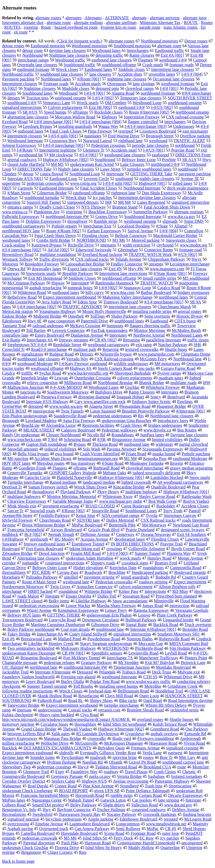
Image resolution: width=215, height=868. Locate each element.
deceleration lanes (130, 539)
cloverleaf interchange (145, 468)
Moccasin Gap (151, 644)
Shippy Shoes (101, 700)
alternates (74, 18)
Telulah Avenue (128, 259)
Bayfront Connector (74, 810)
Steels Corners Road (115, 368)
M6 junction (18, 459)
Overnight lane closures (37, 65)
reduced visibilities (60, 449)
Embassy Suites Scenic (151, 402)
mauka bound (164, 454)
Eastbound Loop (63, 179)
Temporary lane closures (141, 98)
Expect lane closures (85, 269)
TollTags (97, 316)
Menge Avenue (190, 558)
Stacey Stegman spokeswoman (106, 644)
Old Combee (116, 103)
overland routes (150, 719)
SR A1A (189, 160)
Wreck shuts (76, 198)
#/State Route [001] (170, 273)
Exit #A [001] (172, 55)
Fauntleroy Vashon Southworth (28, 677)
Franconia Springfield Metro (45, 795)
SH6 (197, 345)
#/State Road (113, 463)
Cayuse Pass (68, 572)
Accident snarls (88, 84)
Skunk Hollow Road (55, 696)
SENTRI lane (89, 520)
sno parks (147, 368)
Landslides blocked (167, 477)
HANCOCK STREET (184, 696)
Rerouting (131, 340)
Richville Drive (81, 245)
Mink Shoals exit (22, 506)
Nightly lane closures (76, 169)
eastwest (175, 753)
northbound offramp (119, 278)
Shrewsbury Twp (16, 767)
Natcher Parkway (173, 345)
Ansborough (190, 738)
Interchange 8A (50, 634)
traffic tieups (198, 340)
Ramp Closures (142, 392)
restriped (126, 131)
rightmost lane (123, 193)
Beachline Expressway (108, 212)
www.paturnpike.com (156, 354)
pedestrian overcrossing (39, 606)
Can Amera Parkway (92, 829)
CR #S (171, 829)
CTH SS (150, 677)
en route (21, 32)
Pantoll (195, 511)
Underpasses (184, 126)
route (182, 767)
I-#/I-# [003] (118, 553)
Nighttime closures (39, 88)
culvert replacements (135, 378)
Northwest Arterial (149, 335)
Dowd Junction (52, 553)
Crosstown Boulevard (158, 131)
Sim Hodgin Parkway (188, 648)
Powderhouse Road (104, 639)
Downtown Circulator (101, 620)
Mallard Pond (70, 639)
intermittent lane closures (130, 307)
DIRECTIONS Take (35, 169)
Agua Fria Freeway (79, 421)
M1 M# (130, 459)
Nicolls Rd (96, 435)
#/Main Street (19, 193)
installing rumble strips (152, 311)
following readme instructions (27, 691)
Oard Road (153, 700)
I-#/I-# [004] (192, 74)
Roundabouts (123, 435)
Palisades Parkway (42, 577)
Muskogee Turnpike (147, 463)
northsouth (39, 539)
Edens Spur (87, 302)
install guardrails (135, 577)
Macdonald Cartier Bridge (175, 236)
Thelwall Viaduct (77, 729)
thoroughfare (85, 724)
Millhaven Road (78, 383)
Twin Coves (60, 587)
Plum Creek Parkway (175, 615)
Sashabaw (156, 776)
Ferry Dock (123, 838)
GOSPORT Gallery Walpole (73, 473)
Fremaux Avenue (145, 748)
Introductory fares (173, 421)
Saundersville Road (70, 416)
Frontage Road (143, 833)
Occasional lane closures (174, 79)
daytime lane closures (67, 50)
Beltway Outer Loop (50, 568)
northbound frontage (158, 93)
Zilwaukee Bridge (17, 553)
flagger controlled (143, 122)
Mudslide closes (76, 88)
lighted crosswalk (136, 482)
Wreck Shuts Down (90, 487)
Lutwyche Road (62, 620)
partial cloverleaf (194, 444)
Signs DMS (194, 221)
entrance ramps (20, 207)
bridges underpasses (165, 425)
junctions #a (30, 392)
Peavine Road (183, 150)
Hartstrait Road (98, 843)
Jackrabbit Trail (15, 672)
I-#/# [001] (169, 88)
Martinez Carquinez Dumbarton (58, 625)
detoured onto (107, 88)
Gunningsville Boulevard (23, 776)
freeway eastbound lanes (45, 544)
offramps (80, 112)
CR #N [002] (106, 340)
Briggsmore (31, 852)
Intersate (24, 710)
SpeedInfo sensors (107, 653)
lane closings (144, 84)
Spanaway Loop (137, 288)
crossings (114, 549)
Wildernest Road (32, 292)
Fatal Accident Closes (99, 188)
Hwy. (207, 160)
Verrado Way (77, 359)
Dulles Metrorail (120, 520)
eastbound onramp (71, 98)
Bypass (80, 444)
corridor (9, 563)
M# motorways (167, 364)
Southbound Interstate (143, 217)
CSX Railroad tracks (158, 520)
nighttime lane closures (127, 79)
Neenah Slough (61, 534)
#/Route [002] (73, 511)
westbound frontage (178, 84)
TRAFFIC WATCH (156, 283)
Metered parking (146, 240)
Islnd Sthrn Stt (95, 838)
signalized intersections (22, 107)
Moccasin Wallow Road (75, 117)
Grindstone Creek (183, 686)
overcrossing (18, 824)
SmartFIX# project (48, 805)
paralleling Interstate (163, 340)
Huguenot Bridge (172, 406)
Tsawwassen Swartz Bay (80, 814)
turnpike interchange (121, 705)
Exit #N (115, 269)
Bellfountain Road (133, 691)
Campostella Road (186, 568)
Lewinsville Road (143, 653)
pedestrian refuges (59, 663)
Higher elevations (88, 568)
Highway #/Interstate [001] (121, 477)
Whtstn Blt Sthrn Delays (166, 705)
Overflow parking (195, 136)
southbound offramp (119, 65)
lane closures (100, 74)
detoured (36, 406)
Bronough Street (160, 136)
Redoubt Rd (166, 577)
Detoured (85, 672)
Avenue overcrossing (131, 781)
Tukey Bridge (19, 634)
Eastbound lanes (98, 69)
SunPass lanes (152, 435)
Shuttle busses (182, 719)
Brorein (177, 463)
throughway (77, 221)
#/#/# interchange (197, 93)
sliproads (170, 221)
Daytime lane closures (189, 435)
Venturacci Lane (57, 103)
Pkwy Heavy (108, 492)
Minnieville (164, 601)
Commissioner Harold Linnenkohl (146, 843)
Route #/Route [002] (64, 231)
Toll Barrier (36, 330)
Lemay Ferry (116, 610)
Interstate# (80, 283)
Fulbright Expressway (21, 217)
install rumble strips (159, 278)
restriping (74, 212)
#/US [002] (188, 254)
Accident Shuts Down (53, 459)
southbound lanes (129, 321)
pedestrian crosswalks (45, 183)
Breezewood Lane (36, 639)
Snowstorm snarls (41, 273)
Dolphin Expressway (43, 221)
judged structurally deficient (156, 473)
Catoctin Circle (37, 477)
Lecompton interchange (190, 264)
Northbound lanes (56, 79)
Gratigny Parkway (97, 663)
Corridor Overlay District (24, 781)
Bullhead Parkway (141, 620)
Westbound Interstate (25, 141)
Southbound (105, 160)
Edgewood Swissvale (94, 250)
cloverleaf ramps (140, 88)
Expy (60, 772)
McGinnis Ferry (153, 359)
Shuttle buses (176, 349)
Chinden (9, 174)
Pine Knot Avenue (98, 786)
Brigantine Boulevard (39, 658)
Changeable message (20, 663)
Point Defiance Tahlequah (148, 791)
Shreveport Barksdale (133, 373)
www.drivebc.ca (157, 430)
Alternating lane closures (38, 558)
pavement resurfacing (61, 506)
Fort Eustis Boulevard (45, 549)
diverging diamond (94, 397)
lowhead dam (100, 691)
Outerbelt (76, 316)
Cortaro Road (150, 795)
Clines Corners (60, 852)
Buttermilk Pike (122, 525)
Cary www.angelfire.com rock (100, 402)
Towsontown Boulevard (22, 620)
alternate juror (195, 18)
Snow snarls (200, 477)
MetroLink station (17, 311)
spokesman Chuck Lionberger (27, 791)
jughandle (31, 563)
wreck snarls (130, 558)
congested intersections (65, 563)
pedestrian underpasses (112, 416)
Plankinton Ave (47, 212)
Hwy (47, 810)
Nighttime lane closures (69, 55)
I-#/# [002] (108, 288)
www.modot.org (194, 245)
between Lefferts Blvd (26, 734)
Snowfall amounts (23, 449)
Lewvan (61, 378)
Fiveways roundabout (156, 738)
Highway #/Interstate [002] (121, 729)
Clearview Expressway (27, 501)
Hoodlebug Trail (169, 691)
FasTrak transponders (109, 330)
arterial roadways (22, 160)
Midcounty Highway (78, 648)
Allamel (181, 226)
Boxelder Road (195, 629)
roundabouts (153, 568)
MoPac (153, 829)
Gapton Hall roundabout (47, 444)
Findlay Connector (127, 264)
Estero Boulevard (50, 335)
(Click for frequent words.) (80, 41)
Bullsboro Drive (109, 392)
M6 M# (124, 202)
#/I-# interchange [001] (164, 302)
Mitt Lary (187, 757)
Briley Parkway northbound (31, 629)
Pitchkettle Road (149, 648)
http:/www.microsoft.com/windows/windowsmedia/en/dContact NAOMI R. (66, 719)
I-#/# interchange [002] (37, 307)
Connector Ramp (159, 250)
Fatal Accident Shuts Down (167, 207)
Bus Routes (187, 430)
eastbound (160, 155)
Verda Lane (152, 753)
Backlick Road (166, 625)
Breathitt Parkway (78, 273)
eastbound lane (137, 444)
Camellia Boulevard (38, 833)
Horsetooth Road (90, 795)
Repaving (111, 349)
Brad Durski (38, 786)
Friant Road (136, 454)
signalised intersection (132, 634)
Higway (58, 283)
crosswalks (97, 738)
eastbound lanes (66, 292)
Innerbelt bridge (34, 378)
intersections (155, 591)
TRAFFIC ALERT (189, 141)
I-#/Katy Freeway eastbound (83, 364)
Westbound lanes (106, 50)
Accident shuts (130, 74)
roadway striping (153, 582)
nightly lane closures (157, 179)
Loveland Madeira (41, 421)
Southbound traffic (80, 65)
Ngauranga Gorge (47, 800)
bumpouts (115, 326)
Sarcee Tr (15, 511)
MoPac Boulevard (87, 525)
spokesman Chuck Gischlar (25, 848)
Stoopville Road (105, 511)
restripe (8, 852)
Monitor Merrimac (150, 330)
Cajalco (9, 373)
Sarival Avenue (140, 231)
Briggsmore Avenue (129, 440)
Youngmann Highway (57, 311)
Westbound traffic (70, 60)
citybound (165, 245)
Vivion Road (194, 743)
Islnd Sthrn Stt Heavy (104, 848)
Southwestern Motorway (68, 392)
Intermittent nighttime (58, 150)
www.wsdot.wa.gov (66, 406)
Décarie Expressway (186, 795)
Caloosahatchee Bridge (85, 264)
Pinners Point (196, 658)
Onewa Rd (16, 269)
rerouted (171, 819)
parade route (150, 27)
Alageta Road (123, 93)
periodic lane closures (150, 145)
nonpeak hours (80, 288)
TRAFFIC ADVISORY (82, 307)
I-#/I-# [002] (103, 98)
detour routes (13, 46)
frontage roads (182, 65)
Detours (87, 354)
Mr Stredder (128, 663)
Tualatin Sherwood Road (116, 767)
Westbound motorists (89, 46)
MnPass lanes (14, 800)
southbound (188, 169)
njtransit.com (109, 710)
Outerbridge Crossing (92, 378)
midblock (10, 534)
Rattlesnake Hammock (114, 283)
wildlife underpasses (131, 364)
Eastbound (159, 321)
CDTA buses (185, 321)
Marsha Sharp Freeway (116, 606)
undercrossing (50, 710)
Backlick (10, 748)
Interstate (193, 800)
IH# (108, 202)
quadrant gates (171, 378)
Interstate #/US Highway (47, 402)
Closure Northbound (63, 435)
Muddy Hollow (141, 848)
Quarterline (170, 848)
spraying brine (125, 757)
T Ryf (52, 440)
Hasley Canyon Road (157, 496)
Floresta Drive (67, 848)
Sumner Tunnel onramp (47, 686)
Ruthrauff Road (106, 468)
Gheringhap (128, 250)
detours (14, 98)
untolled (71, 577)
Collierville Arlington (147, 549)
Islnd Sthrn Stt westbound (124, 724)
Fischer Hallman (111, 810)
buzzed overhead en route (76, 27)
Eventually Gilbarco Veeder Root (108, 753)
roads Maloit (28, 596)
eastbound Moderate (190, 459)
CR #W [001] (74, 653)
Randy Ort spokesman (21, 435)
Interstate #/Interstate (53, 672)
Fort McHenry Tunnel (82, 658)
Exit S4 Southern (191, 534)
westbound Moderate (35, 364)
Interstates (118, 335)
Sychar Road (50, 373)
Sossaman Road (136, 596)
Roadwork (93, 572)
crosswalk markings (160, 814)
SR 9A (195, 302)
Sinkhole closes (132, 69)
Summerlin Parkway (150, 212)
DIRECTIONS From (193, 155)
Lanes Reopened (151, 202)
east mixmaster (195, 131)
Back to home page (18, 861)
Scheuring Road (77, 440)
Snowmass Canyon (180, 515)
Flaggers (60, 468)
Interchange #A (40, 340)
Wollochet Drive (55, 743)
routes (148, 757)
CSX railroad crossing (185, 117)
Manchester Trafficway (159, 658)
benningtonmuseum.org (98, 459)
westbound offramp (47, 368)
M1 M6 (119, 240)
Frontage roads (56, 84)
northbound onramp (192, 112)
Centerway (125, 534)
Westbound (68, 93)
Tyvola (152, 515)
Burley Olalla (73, 682)
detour (28, 174)
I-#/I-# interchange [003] (146, 126)
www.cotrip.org (83, 183)
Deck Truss (161, 672)
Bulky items (59, 601)
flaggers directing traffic (150, 326)
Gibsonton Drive (105, 625)
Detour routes (196, 41)
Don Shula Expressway (162, 193)
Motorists (10, 264)
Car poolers (142, 800)
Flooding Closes (165, 539)
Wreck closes (67, 69)
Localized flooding (134, 226)
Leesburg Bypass (37, 126)
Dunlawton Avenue (87, 335)
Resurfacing (88, 696)
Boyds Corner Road (188, 549)
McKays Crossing (85, 326)
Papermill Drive (95, 321)
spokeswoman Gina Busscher (126, 421)
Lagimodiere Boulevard (90, 824)
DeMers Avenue (186, 810)
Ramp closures (142, 55)
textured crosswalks (142, 349)
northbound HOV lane (21, 231)
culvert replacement (136, 587)
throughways (43, 492)
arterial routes (189, 311)
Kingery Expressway (20, 738)
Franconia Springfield (26, 530)
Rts (141, 416)
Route (46, 27)
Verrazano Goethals (192, 610)
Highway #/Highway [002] (66, 160)
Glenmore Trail (36, 772)
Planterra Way (179, 553)
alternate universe (165, 18)
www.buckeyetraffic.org (88, 373)
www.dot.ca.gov (181, 217)
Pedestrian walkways (120, 430)
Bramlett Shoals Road (145, 710)
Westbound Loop (147, 103)
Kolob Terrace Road (170, 724)
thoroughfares (14, 572)
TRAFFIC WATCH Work (150, 254)
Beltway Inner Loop (139, 160)
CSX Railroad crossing (114, 359)
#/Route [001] (89, 79)
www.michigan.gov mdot (121, 501)
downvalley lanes (46, 269)
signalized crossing (182, 748)
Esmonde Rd (195, 734)
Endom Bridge (15, 316)
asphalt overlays (164, 734)
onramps (156, 264)
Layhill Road (176, 653)
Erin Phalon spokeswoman (25, 416)
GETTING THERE (64, 615)
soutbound (124, 179)
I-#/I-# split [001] (63, 136)
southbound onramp (185, 103)
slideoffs (66, 753)
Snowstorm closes (181, 240)
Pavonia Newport (121, 449)
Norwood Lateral (97, 141)
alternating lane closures (28, 117)
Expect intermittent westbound (72, 705)
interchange (12, 591)
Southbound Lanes (141, 511)
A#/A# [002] (58, 250)
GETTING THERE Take (151, 174)
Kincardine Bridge (129, 487)
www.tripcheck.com (24, 440)
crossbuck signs (135, 563)
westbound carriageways (109, 345)
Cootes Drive (107, 217)
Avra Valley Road (56, 302)
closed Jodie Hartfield (26, 164)
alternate (139, 18)
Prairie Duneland (140, 530)
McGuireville (86, 743)
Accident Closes (195, 506)
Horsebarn (11, 577)
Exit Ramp (11, 340)
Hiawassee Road (163, 743)
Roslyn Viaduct (196, 501)
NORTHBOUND (91, 240)
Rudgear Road (62, 354)
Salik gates (61, 734)
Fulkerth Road (50, 700)
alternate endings (88, 23)
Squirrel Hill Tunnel (44, 202)
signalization (32, 354)
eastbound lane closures (112, 60)
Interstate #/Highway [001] (153, 629)
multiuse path (85, 349)
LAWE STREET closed (22, 601)
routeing (31, 27)
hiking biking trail (85, 549)
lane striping (169, 800)
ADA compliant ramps (120, 515)
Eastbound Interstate (56, 188)
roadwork (98, 757)
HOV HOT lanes (16, 463)
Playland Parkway (76, 492)
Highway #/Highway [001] (186, 492)
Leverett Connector (68, 330)
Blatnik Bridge (152, 383)
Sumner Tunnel (148, 553)
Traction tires (37, 98)
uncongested (192, 843)
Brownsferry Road (18, 254)
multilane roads (183, 383)
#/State (162, 226)
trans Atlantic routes (181, 27)
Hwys (196, 259)
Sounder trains (42, 757)
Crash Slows (131, 425)
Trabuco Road (134, 672)
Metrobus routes (51, 463)
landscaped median (99, 482)
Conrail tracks (80, 710)
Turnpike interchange (25, 482)
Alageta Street (101, 406)
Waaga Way (108, 126)
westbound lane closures (125, 155)
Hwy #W (136, 269)
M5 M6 (70, 838)
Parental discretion (39, 843)
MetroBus (153, 686)
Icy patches (102, 198)
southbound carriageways (24, 226)
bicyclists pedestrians (63, 819)
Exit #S (8, 639)
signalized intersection (190, 202)
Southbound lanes (37, 93)
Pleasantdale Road (135, 406)
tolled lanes (183, 183)
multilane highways (24, 496)
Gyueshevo (135, 734)
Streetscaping (180, 786)
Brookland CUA (157, 767)
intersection (179, 606)
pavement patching (195, 174)
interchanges (175, 122)
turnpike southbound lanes (149, 169)
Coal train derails (75, 629)
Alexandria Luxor (61, 425)
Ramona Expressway (151, 610)
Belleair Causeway (131, 236)
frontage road (191, 250)
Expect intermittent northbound (70, 297)
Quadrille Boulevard (168, 487)
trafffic (27, 373)
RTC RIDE (41, 572)
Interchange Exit (97, 226)
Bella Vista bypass (33, 454)
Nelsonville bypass (116, 354)
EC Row (147, 838)
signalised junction (23, 819)
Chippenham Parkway (166, 259)
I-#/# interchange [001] (53, 122)
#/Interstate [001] (191, 411)
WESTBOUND (115, 648)
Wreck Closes (71, 691)
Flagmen (145, 60)
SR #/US (30, 112)
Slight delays (114, 805)
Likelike (35, 644)
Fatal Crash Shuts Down (55, 236)
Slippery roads (103, 563)
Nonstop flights (140, 639)
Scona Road (114, 833)
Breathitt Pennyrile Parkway (146, 411)
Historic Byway (190, 316)
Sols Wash (91, 449)
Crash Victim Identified (100, 454)
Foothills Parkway (54, 515)
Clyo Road (89, 715)
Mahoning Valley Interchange (127, 297)
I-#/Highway (13, 539)
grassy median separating (191, 468)
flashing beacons (197, 814)
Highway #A (81, 368)
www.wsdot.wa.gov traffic (148, 682)
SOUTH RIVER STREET (190, 98)
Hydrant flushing (61, 762)
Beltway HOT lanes (24, 615)
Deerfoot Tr (12, 487)
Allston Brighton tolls (177, 587)
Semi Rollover (128, 829)
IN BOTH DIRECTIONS (132, 544)
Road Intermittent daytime (190, 700)
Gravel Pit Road (142, 762)
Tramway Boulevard (121, 302)
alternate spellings (121, 23)
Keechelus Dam (123, 568)
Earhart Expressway (104, 231)
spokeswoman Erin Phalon (109, 615)
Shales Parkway (125, 316)
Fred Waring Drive (124, 136)
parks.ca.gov (100, 776)
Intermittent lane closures (173, 69)
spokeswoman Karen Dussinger (29, 653)
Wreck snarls (88, 103)
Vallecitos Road (145, 805)
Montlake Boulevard (173, 667)
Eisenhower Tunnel (88, 544)
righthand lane (130, 141)
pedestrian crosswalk (40, 838)
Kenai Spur (86, 515)
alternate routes (48, 18)
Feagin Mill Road (86, 553)
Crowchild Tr (13, 349)
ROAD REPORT (74, 791)
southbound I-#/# (22, 103)
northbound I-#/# (165, 164)
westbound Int (31, 155)
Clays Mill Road (119, 696)
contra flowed (52, 174)
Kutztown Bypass (47, 245)
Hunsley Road (159, 558)
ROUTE (191, 23)
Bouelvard (176, 397)
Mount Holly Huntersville (104, 311)
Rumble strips (106, 221)
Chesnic (189, 772)
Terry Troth (173, 511)
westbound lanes (16, 240)
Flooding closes (95, 236)
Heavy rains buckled (57, 715)
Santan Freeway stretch (48, 487)
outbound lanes (31, 131)
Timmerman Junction (132, 667)
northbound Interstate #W (67, 217)
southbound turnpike (42, 198)
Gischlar (132, 387)
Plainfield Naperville (74, 477)
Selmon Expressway (19, 145)
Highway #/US (94, 781)
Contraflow (194, 231)
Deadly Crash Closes (57, 207)
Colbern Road (14, 805)
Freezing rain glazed (78, 677)
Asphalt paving (20, 829)
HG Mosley (64, 539)
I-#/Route (25, 150)
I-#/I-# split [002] (118, 183)
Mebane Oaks (114, 473)
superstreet (11, 183)
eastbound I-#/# (132, 107)
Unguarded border (178, 620)
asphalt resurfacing (45, 288)
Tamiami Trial (14, 326)
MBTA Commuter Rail (189, 644)
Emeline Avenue (49, 824)
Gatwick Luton (113, 800)
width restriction (136, 245)
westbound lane (76, 582)
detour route (32, 50)
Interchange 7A (120, 658)
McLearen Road (198, 819)
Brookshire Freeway (42, 264)
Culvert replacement (65, 107)
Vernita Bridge (129, 776)
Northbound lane (188, 359)
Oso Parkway (197, 729)
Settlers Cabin (63, 781)
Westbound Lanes (104, 387)
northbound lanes (173, 297)
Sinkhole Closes (82, 278)
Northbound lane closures (172, 416)
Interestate (115, 174)
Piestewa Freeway (57, 397)
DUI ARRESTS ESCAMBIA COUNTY (58, 748)
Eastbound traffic (170, 50)
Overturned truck (54, 829)
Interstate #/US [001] (25, 179)
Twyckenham (72, 757)
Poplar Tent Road (105, 682)
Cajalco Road (169, 288)
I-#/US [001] (154, 150)
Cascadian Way (15, 236)
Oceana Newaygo (156, 534)
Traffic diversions (54, 259)
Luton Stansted (103, 411)
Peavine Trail (172, 544)
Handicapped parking (150, 572)
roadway (111, 772)
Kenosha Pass (155, 459)
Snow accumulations (130, 601)
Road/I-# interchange (49, 349)
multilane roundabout (58, 254)
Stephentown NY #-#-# (27, 345)
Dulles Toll (107, 596)
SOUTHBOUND (17, 700)
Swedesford (43, 814)
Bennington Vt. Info (19, 810)
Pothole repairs (64, 226)
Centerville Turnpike (25, 473)
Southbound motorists (132, 46)
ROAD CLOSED (100, 506)
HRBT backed (40, 591)
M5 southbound (196, 278)
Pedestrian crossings (108, 145)
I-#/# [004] (169, 231)
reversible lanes (162, 74)
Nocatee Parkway (121, 814)
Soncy (156, 397)
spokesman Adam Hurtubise (90, 558)
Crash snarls (153, 65)
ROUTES (12, 27)
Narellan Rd (92, 762)
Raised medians (63, 482)
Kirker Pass (128, 591)
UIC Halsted (13, 667)
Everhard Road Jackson (102, 254)
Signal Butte (136, 625)
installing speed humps (119, 686)
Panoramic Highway (172, 781)
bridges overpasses (194, 292)
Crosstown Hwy (63, 141)
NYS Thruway (93, 207)
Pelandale (107, 672)
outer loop (170, 833)
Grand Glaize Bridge (39, 729)
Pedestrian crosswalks (114, 582)
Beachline (117, 572)
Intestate (52, 596)
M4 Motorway (154, 525)
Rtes (83, 852)
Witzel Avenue (39, 610)
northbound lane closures (39, 359)
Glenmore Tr (94, 150)
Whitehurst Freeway (163, 387)
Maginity (201, 824)
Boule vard (122, 738)
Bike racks (128, 700)
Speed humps (55, 112)
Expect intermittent (190, 582)
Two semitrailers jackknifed (31, 648)
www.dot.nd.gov (178, 805)
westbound (158, 141)
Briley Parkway (83, 805)
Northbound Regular (115, 383)
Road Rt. (76, 700)
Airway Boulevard (66, 530)
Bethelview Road (22, 297)
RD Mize (180, 591)
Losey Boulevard (40, 682)
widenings (164, 444)
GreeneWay (12, 406)
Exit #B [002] (100, 107)
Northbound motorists (159, 41)
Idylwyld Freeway (18, 520)
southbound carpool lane (183, 762)
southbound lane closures (62, 74)
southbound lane (110, 629)
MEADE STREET (39, 430)
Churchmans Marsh (174, 307)
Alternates (93, 18)
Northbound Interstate (142, 188)
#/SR (101, 440)
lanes (6, 307)
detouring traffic (109, 55)
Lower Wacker (78, 606)
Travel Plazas (136, 772)
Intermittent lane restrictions (123, 273)
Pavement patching (18, 79)
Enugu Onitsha (78, 596)
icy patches (170, 838)
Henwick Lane (193, 663)
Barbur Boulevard (156, 292)
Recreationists (14, 814)
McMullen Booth (186, 330)
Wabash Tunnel (81, 800)
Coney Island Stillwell (88, 634)
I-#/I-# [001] (95, 93)
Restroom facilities (98, 425)
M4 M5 (57, 164)
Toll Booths (83, 686)
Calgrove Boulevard (78, 430)
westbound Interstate (119, 677)
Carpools (25, 188)
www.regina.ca (15, 212)
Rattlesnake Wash (197, 496)
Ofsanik (116, 762)
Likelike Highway (91, 601)
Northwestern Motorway (23, 587)
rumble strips (121, 795)
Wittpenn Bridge (98, 591)
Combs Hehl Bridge (53, 240)
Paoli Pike (70, 843)
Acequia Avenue (94, 539)
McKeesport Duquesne (123, 743)
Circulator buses (54, 724)
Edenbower (12, 321)
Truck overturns (198, 625)
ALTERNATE (117, 18)
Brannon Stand (125, 207)
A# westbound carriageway (180, 482)
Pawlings (185, 402)
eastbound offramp (89, 193)
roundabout (68, 591)
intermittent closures (25, 136)
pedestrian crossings (54, 767)
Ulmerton (194, 848)
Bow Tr (166, 757)
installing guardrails (75, 126)
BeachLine (31, 425)
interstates (170, 392)
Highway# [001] (153, 183)
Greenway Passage (67, 776)
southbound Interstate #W (85, 667)
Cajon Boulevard (136, 506)
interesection (44, 411)
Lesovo (144, 615)
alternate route (59, 23)
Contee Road (66, 786)
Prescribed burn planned (176, 596)
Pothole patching (196, 454)
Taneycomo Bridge (24, 705)
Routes (207, 23)
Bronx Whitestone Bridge (44, 525)
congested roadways (149, 810)
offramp (80, 468)
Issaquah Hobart (130, 397)
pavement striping (99, 577)
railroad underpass (48, 326)
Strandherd (129, 786)
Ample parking (100, 819)
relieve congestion (42, 383)
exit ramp (144, 345)
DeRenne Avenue (95, 534)
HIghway (110, 117)
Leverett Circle (96, 179)
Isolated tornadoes (187, 776)
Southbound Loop (85, 174)
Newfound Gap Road (191, 525)
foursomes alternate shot (23, 23)
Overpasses (117, 84)
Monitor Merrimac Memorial (72, 496)
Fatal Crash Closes (66, 131)
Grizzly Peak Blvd (104, 530)
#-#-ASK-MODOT (66, 387)
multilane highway (141, 492)
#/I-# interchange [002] (22, 250)
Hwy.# (83, 767)
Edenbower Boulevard (138, 819)
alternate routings (189, 212)
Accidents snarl (124, 150)
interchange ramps (33, 60)
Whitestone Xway (118, 496)
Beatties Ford (166, 563)
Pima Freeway (100, 131)
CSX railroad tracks (92, 259)
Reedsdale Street (67, 345)
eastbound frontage (33, 69)
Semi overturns (157, 316)
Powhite (169, 160)
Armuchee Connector (94, 587)
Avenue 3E (190, 179)
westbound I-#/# (173, 60)
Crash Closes (165, 772)
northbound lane (43, 667)
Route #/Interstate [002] (149, 112)
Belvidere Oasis (111, 748)
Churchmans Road (55, 520)
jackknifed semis (184, 710)
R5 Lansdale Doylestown (98, 734)
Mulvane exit (189, 672)
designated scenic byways (183, 530)
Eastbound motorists (48, 46)
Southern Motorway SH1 (179, 634)
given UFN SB (107, 791)
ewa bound (64, 454)
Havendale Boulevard (79, 833)
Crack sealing (14, 245)
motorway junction (18, 724)
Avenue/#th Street (17, 515)
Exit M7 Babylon (160, 663)
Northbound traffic (18, 74)
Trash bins (154, 786)
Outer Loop (149, 696)
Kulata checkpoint (18, 715)
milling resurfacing (18, 743)
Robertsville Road (174, 639)
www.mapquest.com (167, 269)
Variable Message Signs (73, 501)
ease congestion (61, 321)
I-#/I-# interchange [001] (64, 145)
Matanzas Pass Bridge (62, 738)
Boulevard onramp (190, 572)
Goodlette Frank (32, 468)
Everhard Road (15, 122)
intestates (108, 245)
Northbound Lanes (187, 335)
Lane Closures (132, 164)
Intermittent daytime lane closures (147, 198)
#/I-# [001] (88, 155)
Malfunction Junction (25, 387)
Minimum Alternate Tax (160, 23)
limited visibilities (167, 440)
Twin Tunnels (72, 411)
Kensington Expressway (78, 610)
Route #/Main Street (39, 582)
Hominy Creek (61, 644)
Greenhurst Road (165, 729)
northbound (185, 145)
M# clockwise (61, 155)
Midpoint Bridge (47, 316)
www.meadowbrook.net (166, 824)
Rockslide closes (108, 112)
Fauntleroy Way (84, 772)
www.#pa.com (122, 292)
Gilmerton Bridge (52, 193)
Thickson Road (105, 444)
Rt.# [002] (33, 534)
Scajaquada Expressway (163, 449)
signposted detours (83, 202)
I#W (207, 383)
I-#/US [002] (162, 107)
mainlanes (93, 136)
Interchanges (138, 50)
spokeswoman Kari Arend (92, 164)
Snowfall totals (43, 511)
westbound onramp (140, 221)
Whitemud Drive (178, 677)
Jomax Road (153, 606)
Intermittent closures (20, 84)
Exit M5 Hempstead (45, 278)
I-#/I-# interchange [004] (101, 122)
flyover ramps (169, 373)
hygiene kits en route (119, 27)
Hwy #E (35, 321)
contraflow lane (15, 335)
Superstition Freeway (142, 117)
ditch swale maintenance (188, 188)
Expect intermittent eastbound (27, 753)
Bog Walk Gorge (163, 501)
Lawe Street (110, 169)
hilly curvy (95, 292)
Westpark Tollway (17, 259)
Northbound (32, 55)
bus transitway (83, 463)
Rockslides (166, 506)
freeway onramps (74, 340)
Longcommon (128, 824)
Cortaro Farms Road (178, 368)
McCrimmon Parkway (26, 283)
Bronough (11, 421)
